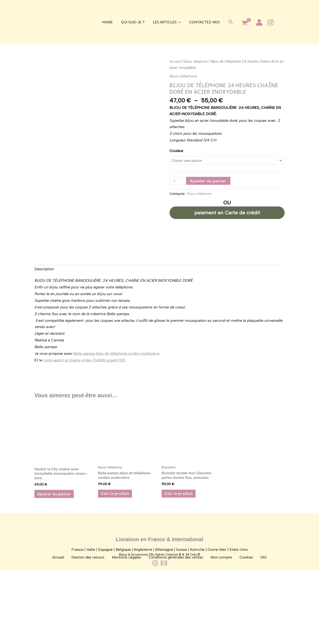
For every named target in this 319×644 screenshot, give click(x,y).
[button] (228, 22)
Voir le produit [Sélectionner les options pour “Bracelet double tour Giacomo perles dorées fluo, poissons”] (181, 541)
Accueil (175, 61)
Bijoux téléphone (198, 61)
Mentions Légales (130, 613)
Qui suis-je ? (133, 22)
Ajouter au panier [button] (57, 542)
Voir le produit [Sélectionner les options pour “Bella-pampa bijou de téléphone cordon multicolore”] (117, 541)
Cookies (241, 613)
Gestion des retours (94, 613)
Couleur (176, 151)
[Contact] (164, 637)
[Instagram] (268, 22)
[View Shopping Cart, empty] (242, 23)
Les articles (166, 22)
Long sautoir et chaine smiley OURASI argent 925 (86, 406)
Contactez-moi (203, 22)
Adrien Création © (168, 628)
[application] (178, 22)
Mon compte (219, 613)
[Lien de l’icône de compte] (257, 22)
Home (109, 22)
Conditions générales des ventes (176, 613)
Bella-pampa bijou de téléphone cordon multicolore (119, 400)
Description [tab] (45, 315)
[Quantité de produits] (176, 182)
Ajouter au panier (209, 181)
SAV (255, 613)
